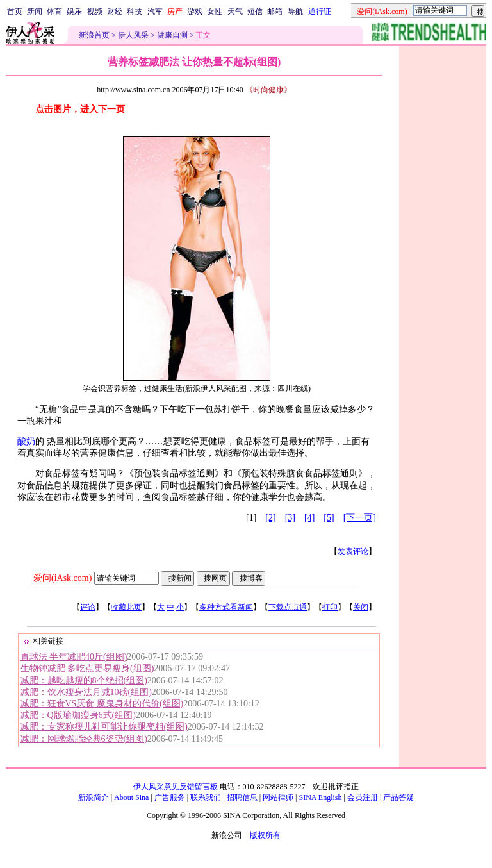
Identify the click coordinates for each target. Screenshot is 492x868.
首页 (15, 12)
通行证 (320, 12)
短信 (255, 12)
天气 (235, 12)
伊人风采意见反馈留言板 (176, 787)
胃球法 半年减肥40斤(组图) (74, 657)
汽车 (155, 12)
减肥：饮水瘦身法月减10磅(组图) (86, 692)
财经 (115, 12)
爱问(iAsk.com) (62, 578)
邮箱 (275, 12)
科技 (135, 12)
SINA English (320, 797)
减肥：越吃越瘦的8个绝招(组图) (84, 680)
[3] (290, 518)
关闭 (361, 607)
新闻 (35, 12)
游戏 (195, 12)
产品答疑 (398, 797)
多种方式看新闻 (226, 607)
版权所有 (265, 835)
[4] (309, 518)
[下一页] (360, 518)
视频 (95, 12)
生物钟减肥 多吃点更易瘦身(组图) (87, 668)
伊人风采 (133, 35)
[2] (270, 518)
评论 (88, 607)
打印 (330, 607)
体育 (54, 12)
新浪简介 (94, 797)
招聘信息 (242, 797)
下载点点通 (288, 607)
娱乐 (74, 12)
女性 (215, 12)
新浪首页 (94, 35)
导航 (295, 12)
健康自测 (172, 35)
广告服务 (170, 797)
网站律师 (278, 797)
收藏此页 (126, 607)
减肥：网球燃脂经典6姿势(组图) (84, 739)
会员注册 (363, 797)
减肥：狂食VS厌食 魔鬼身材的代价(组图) (102, 704)
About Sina (131, 797)
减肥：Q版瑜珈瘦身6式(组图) (78, 715)
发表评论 (353, 551)
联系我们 (206, 797)
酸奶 (26, 441)
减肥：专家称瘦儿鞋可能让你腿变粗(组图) (104, 727)
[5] (329, 518)
